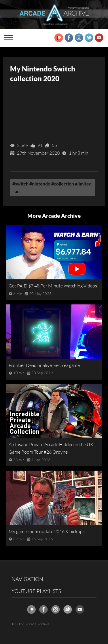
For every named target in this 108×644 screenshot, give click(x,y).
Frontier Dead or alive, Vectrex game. (45, 365)
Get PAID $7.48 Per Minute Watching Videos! (54, 286)
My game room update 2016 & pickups (47, 531)
